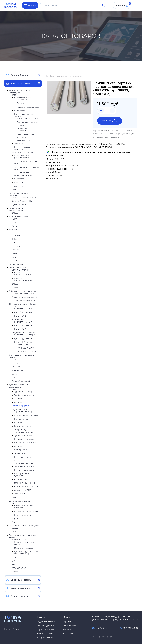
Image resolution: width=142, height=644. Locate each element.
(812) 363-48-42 (131, 628)
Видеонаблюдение (21, 76)
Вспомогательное (20, 589)
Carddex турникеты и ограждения (64, 77)
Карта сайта (68, 634)
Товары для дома (20, 597)
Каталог (32, 6)
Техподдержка (70, 626)
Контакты (67, 630)
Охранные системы (21, 580)
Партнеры (68, 622)
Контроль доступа (20, 84)
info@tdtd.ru (102, 628)
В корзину (110, 121)
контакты (108, 131)
